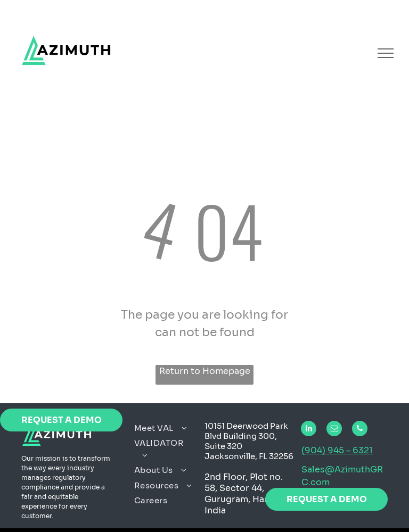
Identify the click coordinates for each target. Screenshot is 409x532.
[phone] (360, 430)
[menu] (386, 53)
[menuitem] (165, 429)
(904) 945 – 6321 (337, 450)
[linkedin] (309, 430)
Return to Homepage (205, 371)
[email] (334, 430)
